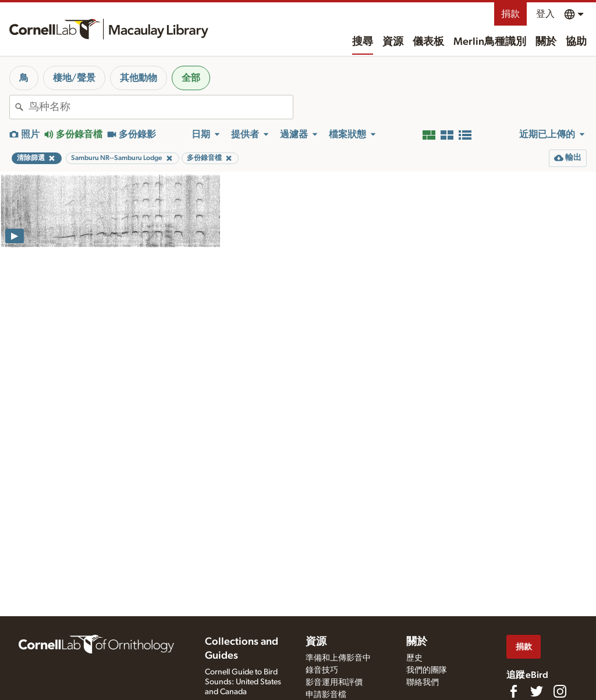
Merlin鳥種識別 (490, 42)
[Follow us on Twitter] (537, 691)
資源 (393, 42)
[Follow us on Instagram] (560, 691)
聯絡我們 (423, 683)
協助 (576, 42)
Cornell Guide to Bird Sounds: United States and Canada (243, 682)
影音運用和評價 (334, 683)
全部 (191, 78)
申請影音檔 (326, 695)
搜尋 (363, 42)
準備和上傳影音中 (338, 658)
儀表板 (428, 42)
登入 (545, 14)
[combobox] (161, 107)
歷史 (414, 658)
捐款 (510, 14)
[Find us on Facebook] (513, 691)
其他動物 (139, 78)
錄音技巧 (322, 670)
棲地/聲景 (74, 78)
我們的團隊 (427, 670)
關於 (546, 42)
